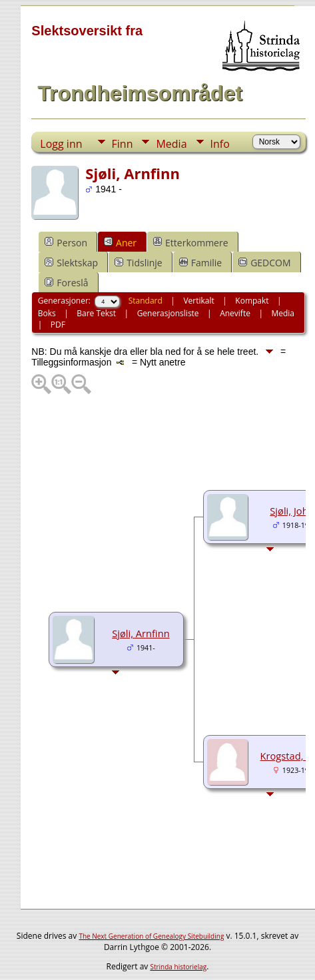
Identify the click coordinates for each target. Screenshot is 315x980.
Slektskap (71, 263)
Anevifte (235, 313)
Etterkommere (191, 243)
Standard (146, 301)
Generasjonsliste (168, 313)
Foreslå (66, 283)
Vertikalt (198, 301)
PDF (58, 325)
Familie (200, 263)
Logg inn (61, 144)
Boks (47, 313)
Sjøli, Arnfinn (141, 633)
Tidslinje (139, 263)
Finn (123, 144)
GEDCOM (264, 263)
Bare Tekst (96, 313)
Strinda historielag (178, 967)
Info (220, 144)
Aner (120, 243)
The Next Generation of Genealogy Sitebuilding (151, 936)
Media (171, 144)
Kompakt (252, 301)
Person (66, 243)
